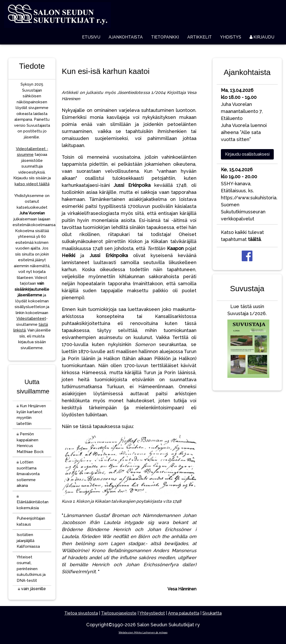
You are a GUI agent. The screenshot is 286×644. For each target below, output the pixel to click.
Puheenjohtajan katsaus (31, 521)
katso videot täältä (32, 184)
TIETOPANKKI (165, 37)
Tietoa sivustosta (81, 613)
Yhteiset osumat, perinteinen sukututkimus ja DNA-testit (31, 569)
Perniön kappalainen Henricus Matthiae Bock (30, 443)
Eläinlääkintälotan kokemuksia (33, 503)
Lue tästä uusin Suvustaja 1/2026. (247, 342)
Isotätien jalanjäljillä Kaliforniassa (28, 541)
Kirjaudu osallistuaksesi (247, 154)
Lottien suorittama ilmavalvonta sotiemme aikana (28, 474)
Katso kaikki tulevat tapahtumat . (242, 236)
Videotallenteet (31, 318)
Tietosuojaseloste (119, 613)
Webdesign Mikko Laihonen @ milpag (143, 632)
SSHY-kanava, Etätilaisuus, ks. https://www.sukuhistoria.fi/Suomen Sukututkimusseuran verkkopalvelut (249, 194)
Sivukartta (212, 613)
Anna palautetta (184, 613)
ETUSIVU (91, 37)
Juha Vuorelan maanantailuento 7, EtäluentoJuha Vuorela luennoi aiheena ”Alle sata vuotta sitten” (244, 115)
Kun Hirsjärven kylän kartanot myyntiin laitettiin (31, 415)
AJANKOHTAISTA (126, 37)
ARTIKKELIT (200, 37)
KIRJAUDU (262, 37)
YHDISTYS (231, 37)
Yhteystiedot (152, 613)
